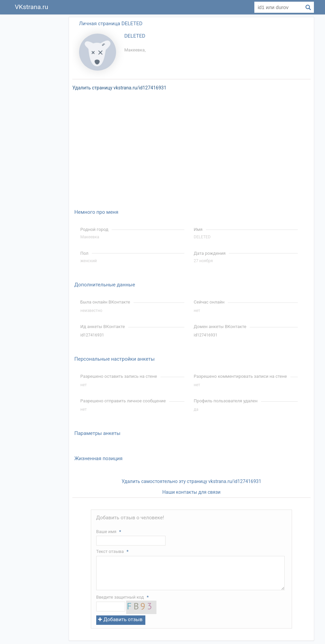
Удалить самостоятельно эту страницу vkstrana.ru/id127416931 (191, 481)
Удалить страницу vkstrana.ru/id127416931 (119, 88)
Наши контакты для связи (192, 492)
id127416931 (92, 335)
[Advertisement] (38, 117)
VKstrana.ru (31, 7)
